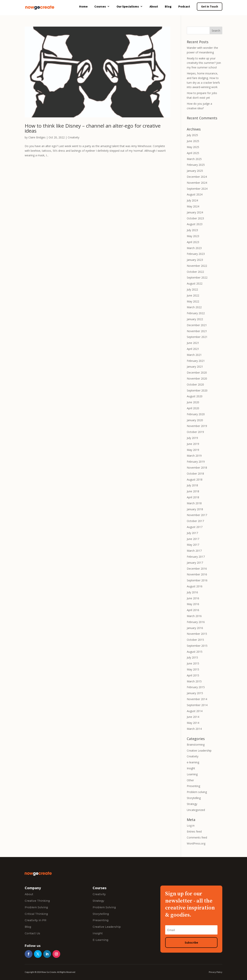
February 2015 (196, 687)
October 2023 (195, 218)
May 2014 (193, 723)
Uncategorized (196, 810)
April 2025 (193, 153)
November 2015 (197, 634)
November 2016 (197, 574)
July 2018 (192, 485)
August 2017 (195, 527)
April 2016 (193, 610)
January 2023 (195, 260)
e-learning (193, 762)
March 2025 (194, 159)
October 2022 (195, 272)
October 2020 (195, 384)
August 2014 (195, 711)
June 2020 (193, 402)
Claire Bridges (37, 137)
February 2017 (196, 557)
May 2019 (193, 450)
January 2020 (195, 420)
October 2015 (195, 640)
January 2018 (195, 509)
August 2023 (195, 224)
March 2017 (194, 551)
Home (83, 7)
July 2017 (192, 533)
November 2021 (197, 331)
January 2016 (195, 628)
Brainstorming (196, 745)
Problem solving (197, 792)
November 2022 (197, 266)
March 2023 (194, 248)
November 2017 (197, 515)
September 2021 (197, 337)
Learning (192, 774)
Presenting (193, 786)
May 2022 (193, 301)
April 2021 (193, 349)
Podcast (184, 7)
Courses (100, 7)
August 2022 (195, 283)
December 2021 (197, 325)
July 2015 (192, 657)
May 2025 (193, 147)
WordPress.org (196, 843)
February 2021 (196, 361)
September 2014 (197, 705)
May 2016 (193, 604)
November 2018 (197, 468)
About (154, 7)
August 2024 (195, 194)
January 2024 (195, 212)
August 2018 (195, 479)
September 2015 (197, 646)
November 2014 (197, 699)
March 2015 (194, 681)
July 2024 (192, 200)
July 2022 (192, 289)
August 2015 (195, 652)
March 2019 (194, 456)
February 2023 (196, 254)
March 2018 (194, 503)
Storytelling (194, 798)
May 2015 (193, 669)
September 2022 (197, 277)
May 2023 (193, 236)
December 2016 (197, 569)
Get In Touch (210, 6)
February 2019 (196, 462)
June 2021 (193, 343)
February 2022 (196, 313)
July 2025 (192, 135)
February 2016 (196, 622)
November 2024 (197, 183)
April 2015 (193, 675)
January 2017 (195, 563)
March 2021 (194, 355)
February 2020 (196, 414)
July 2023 (192, 230)
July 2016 (192, 592)
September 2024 (197, 189)
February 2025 (196, 165)
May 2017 (193, 545)
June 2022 (193, 295)
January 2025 (195, 171)
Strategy (192, 804)
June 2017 (193, 539)
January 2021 (195, 367)
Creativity (74, 137)
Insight (191, 768)
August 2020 (195, 396)
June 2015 (193, 663)
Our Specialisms (128, 7)
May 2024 (193, 206)
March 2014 (194, 729)
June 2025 (193, 141)
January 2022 (195, 319)
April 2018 (193, 497)
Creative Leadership (199, 751)
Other (190, 780)
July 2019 (192, 438)
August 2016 (195, 586)
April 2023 (193, 242)
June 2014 (193, 717)
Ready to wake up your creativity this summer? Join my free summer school (204, 63)
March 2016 (194, 616)
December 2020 (197, 373)
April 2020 (193, 408)
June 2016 (193, 598)
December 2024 (197, 177)
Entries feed (194, 831)
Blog (168, 7)
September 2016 (197, 580)
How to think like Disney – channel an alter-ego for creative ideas (93, 128)
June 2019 (193, 444)
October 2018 (195, 474)
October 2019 (195, 432)
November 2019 (197, 426)
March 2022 (194, 307)
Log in (191, 826)
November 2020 (197, 378)
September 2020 (197, 390)
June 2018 (193, 491)
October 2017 (195, 521)
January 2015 (195, 693)
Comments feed (197, 837)
